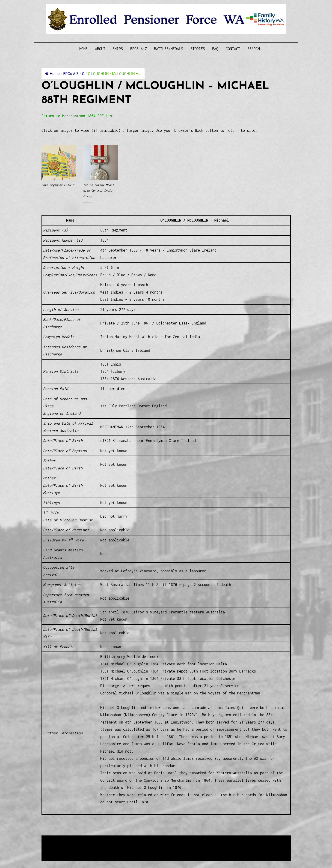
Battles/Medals (169, 49)
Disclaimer (55, 851)
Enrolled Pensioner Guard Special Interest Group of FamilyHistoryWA (152, 839)
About (100, 49)
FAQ (215, 49)
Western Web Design (94, 845)
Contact (233, 49)
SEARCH (254, 49)
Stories (198, 49)
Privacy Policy (79, 851)
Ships (118, 49)
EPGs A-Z (139, 49)
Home (83, 49)
